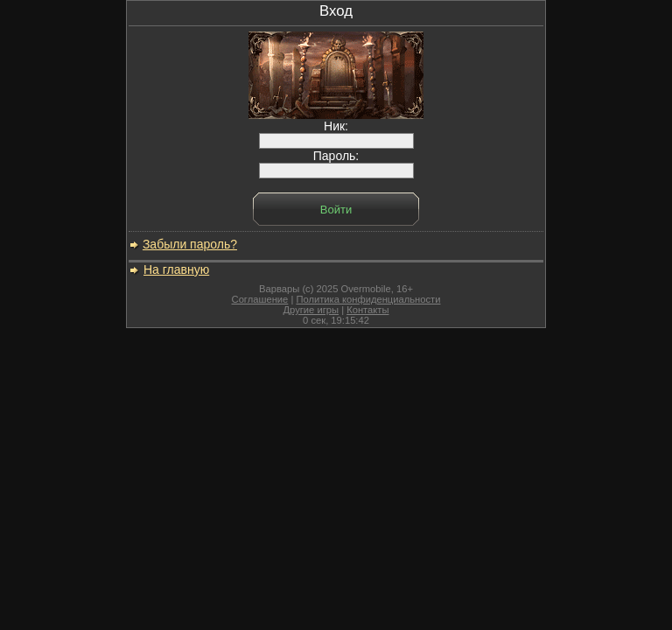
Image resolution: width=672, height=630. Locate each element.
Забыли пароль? (190, 244)
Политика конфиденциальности (368, 299)
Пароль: (336, 163)
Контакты (367, 310)
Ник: (336, 133)
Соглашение (260, 299)
